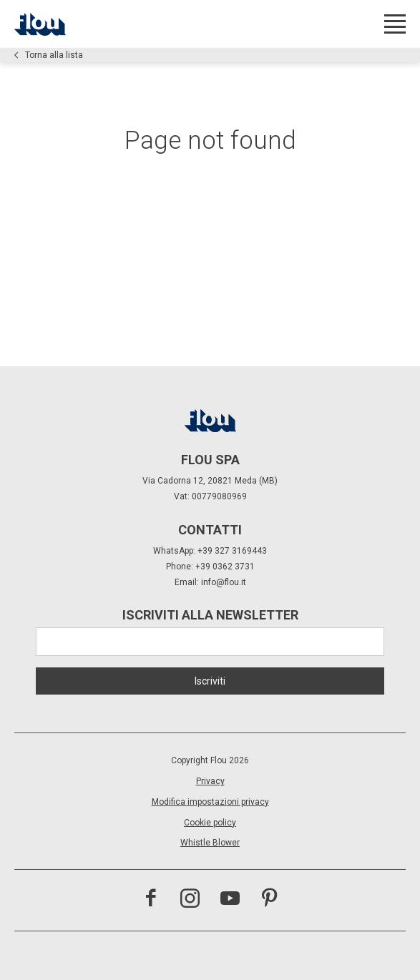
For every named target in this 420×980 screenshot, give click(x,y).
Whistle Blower (210, 843)
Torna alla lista (49, 55)
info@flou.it (224, 582)
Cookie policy (210, 823)
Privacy (210, 781)
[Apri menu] (395, 24)
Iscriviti (210, 681)
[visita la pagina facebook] (151, 900)
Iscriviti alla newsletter (210, 615)
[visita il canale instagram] (190, 900)
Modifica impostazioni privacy (210, 802)
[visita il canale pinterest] (269, 900)
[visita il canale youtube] (230, 900)
